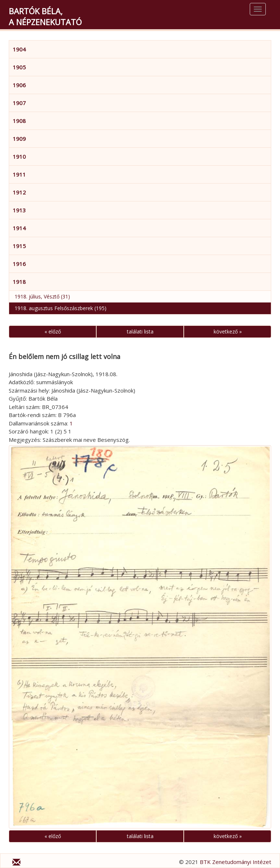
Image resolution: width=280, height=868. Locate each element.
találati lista (140, 331)
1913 (19, 210)
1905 (19, 67)
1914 (19, 228)
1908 (19, 121)
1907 (19, 103)
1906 (19, 85)
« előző (53, 331)
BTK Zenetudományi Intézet (236, 862)
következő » (228, 331)
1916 (19, 264)
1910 (19, 157)
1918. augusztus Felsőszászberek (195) (61, 308)
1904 (19, 49)
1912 (19, 192)
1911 (19, 174)
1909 (19, 139)
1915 (19, 246)
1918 (19, 282)
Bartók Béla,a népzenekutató (45, 16)
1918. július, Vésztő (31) (42, 296)
